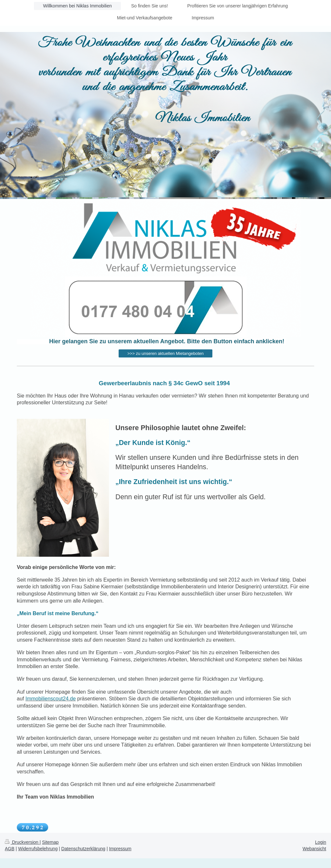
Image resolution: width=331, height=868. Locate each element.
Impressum (120, 849)
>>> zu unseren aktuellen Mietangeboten (165, 353)
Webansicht (314, 849)
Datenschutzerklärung (83, 849)
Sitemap (50, 842)
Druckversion (22, 842)
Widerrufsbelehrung (38, 849)
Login (321, 842)
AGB (10, 849)
